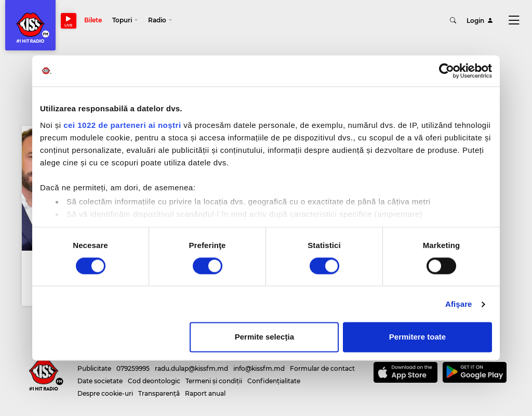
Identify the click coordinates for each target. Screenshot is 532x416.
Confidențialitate (274, 374)
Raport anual (205, 386)
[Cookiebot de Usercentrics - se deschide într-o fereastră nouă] (447, 71)
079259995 (133, 361)
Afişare (459, 304)
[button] (125, 21)
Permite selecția (264, 337)
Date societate (100, 374)
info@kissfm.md (259, 361)
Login (480, 21)
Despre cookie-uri (105, 386)
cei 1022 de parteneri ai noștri (122, 125)
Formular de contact (322, 361)
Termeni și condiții (214, 374)
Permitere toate (417, 337)
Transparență (159, 386)
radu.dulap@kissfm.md (191, 361)
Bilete (94, 21)
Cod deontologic (154, 374)
